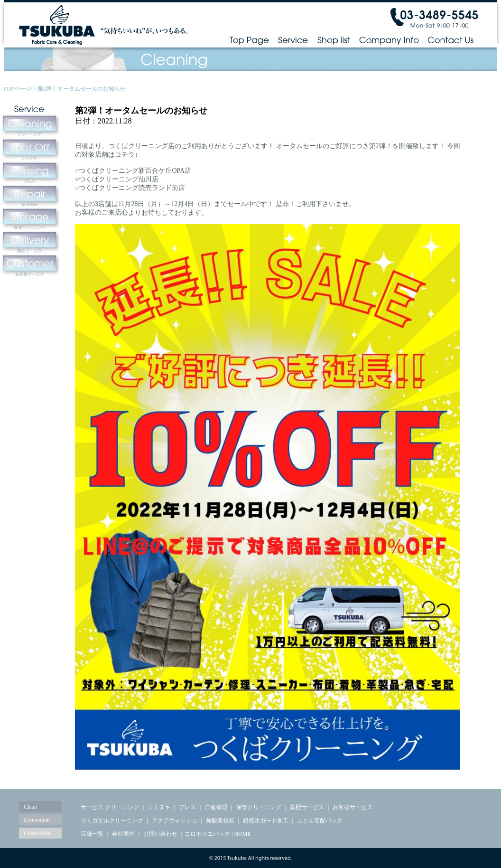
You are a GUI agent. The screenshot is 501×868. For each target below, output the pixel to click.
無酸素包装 (220, 821)
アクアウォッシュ (175, 821)
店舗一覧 (92, 834)
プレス (187, 807)
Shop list (334, 40)
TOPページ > (20, 89)
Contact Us (451, 40)
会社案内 (123, 834)
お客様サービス (353, 807)
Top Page (249, 40)
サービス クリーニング (110, 807)
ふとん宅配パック (320, 821)
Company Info (389, 40)
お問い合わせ (160, 834)
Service (293, 40)
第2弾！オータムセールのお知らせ (82, 89)
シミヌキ (159, 807)
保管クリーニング (259, 807)
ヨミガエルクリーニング (112, 821)
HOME (242, 834)
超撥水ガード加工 (266, 821)
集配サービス (307, 807)
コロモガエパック (207, 834)
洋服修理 (216, 807)
